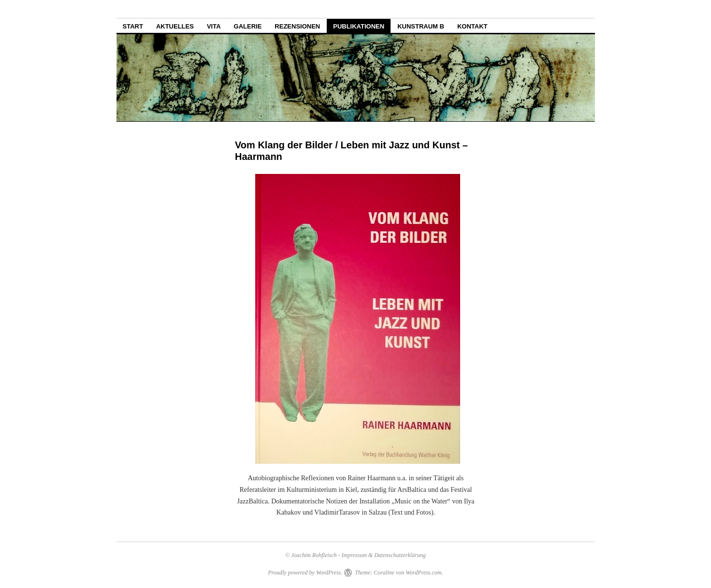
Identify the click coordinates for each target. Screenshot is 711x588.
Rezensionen (297, 26)
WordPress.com (423, 573)
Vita (214, 26)
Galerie (248, 26)
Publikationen (359, 26)
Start (133, 26)
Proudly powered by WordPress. (305, 573)
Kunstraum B (421, 26)
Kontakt (472, 26)
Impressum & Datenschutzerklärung (384, 555)
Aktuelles (175, 26)
